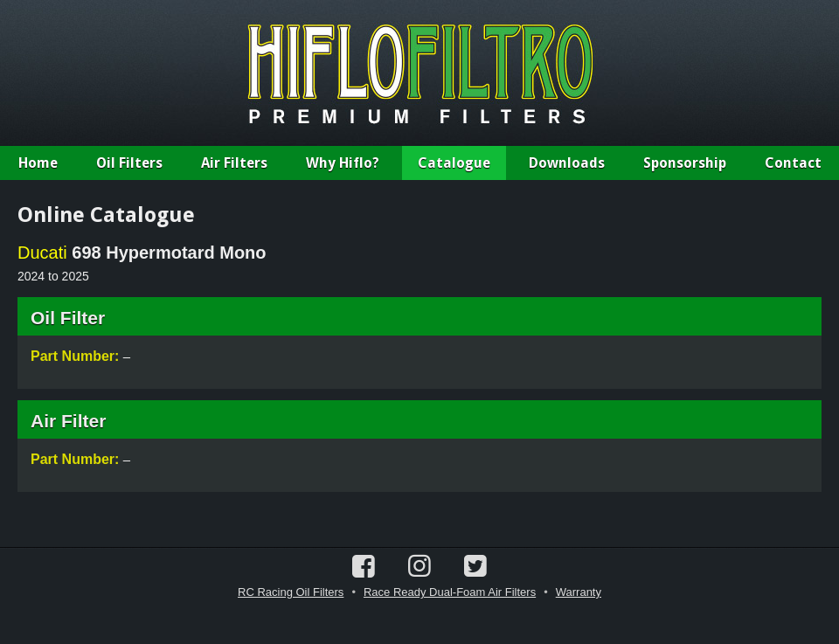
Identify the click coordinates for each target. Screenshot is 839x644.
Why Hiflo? (343, 163)
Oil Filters (129, 163)
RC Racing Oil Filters (291, 592)
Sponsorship (685, 163)
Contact (793, 163)
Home (38, 163)
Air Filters (234, 163)
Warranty (579, 592)
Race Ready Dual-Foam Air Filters (450, 592)
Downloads (567, 163)
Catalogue (454, 163)
